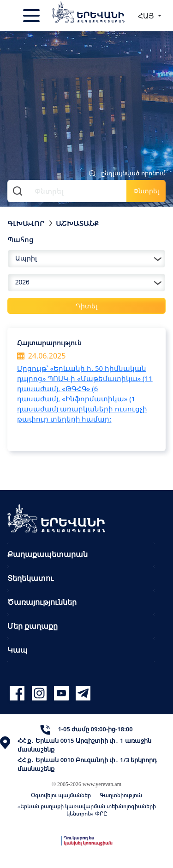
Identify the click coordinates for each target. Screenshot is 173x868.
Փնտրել (146, 191)
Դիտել (86, 306)
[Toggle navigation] (32, 16)
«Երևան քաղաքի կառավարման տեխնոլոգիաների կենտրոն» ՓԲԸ (87, 810)
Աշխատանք (77, 223)
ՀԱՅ (147, 16)
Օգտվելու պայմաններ (61, 795)
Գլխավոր (26, 223)
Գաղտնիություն (121, 795)
